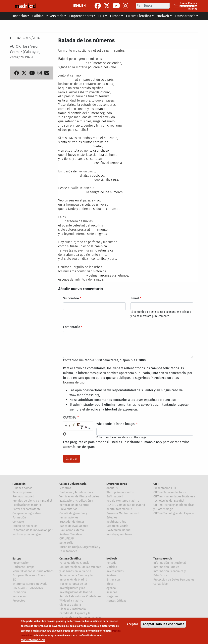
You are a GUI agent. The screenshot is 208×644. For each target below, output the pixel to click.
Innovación (19, 596)
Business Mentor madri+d (123, 513)
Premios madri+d (23, 497)
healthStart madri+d (119, 509)
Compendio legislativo (27, 513)
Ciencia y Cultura (70, 605)
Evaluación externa (72, 530)
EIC (14, 580)
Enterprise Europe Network (30, 584)
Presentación (21, 563)
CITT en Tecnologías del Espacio (174, 513)
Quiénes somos (22, 488)
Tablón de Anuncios (25, 526)
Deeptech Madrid (117, 526)
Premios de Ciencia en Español (32, 501)
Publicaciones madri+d (27, 505)
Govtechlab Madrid (118, 530)
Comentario (72, 327)
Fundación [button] (19, 16)
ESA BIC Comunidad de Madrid (126, 505)
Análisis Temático (71, 534)
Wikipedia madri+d (71, 601)
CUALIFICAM (67, 539)
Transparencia (163, 559)
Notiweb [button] (163, 16)
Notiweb (112, 559)
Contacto (18, 522)
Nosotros (65, 488)
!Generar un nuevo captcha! (65, 434)
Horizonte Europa (23, 567)
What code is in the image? (116, 424)
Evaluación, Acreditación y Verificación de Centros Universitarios (76, 505)
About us (112, 488)
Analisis (111, 575)
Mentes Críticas (116, 601)
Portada (111, 563)
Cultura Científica (70, 559)
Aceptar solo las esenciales (163, 624)
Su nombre (71, 298)
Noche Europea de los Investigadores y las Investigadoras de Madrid (76, 588)
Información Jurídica (166, 567)
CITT (156, 484)
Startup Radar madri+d (121, 492)
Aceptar (132, 624)
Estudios (112, 518)
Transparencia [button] (185, 16)
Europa (17, 559)
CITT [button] (101, 16)
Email (135, 298)
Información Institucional (170, 563)
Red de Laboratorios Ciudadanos (80, 596)
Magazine (112, 596)
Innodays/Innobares (119, 534)
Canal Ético (161, 584)
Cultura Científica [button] (139, 16)
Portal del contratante (27, 509)
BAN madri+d (115, 497)
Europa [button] (115, 16)
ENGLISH (80, 6)
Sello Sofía (66, 543)
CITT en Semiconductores (170, 492)
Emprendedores (117, 484)
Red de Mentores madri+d (123, 501)
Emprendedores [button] (81, 16)
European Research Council (30, 575)
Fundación (19, 484)
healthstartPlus (116, 522)
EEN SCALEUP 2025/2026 (28, 588)
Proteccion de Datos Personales (174, 580)
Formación (19, 518)
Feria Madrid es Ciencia (74, 563)
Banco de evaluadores (74, 526)
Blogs (110, 584)
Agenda (111, 588)
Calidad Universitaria (73, 484)
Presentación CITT (165, 488)
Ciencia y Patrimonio (73, 609)
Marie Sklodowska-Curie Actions (33, 571)
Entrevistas (114, 580)
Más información (33, 640)
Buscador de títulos (72, 522)
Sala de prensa (22, 492)
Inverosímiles (115, 571)
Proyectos (19, 601)
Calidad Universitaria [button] (48, 16)
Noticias (112, 567)
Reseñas (112, 592)
